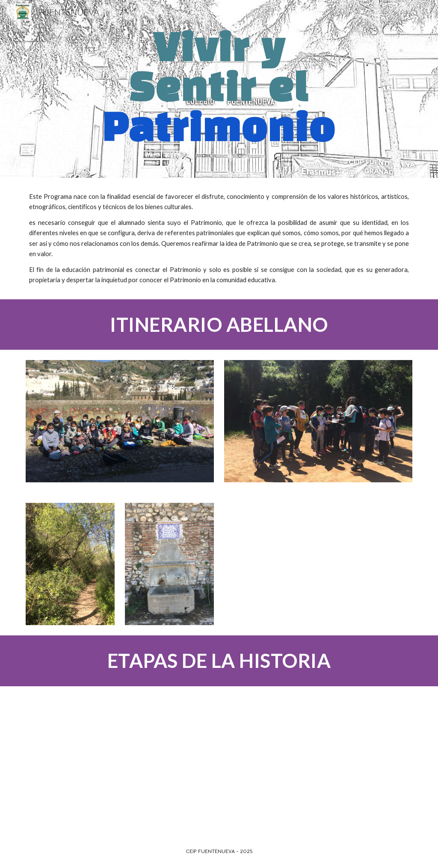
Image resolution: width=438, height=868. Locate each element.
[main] (219, 89)
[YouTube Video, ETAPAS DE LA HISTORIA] (120, 760)
